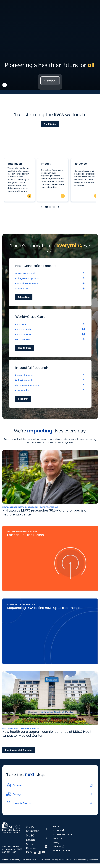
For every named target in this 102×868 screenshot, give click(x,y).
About (56, 826)
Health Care (25, 348)
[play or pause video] (5, 85)
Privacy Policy (58, 860)
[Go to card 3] (54, 207)
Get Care (58, 838)
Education (24, 297)
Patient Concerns (61, 850)
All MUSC (49, 81)
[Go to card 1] (47, 207)
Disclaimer (46, 860)
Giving (56, 842)
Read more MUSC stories (19, 750)
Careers (59, 830)
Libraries (59, 846)
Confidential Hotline (63, 834)
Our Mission (50, 124)
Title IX (69, 860)
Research (23, 399)
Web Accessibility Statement (86, 860)
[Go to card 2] (50, 207)
